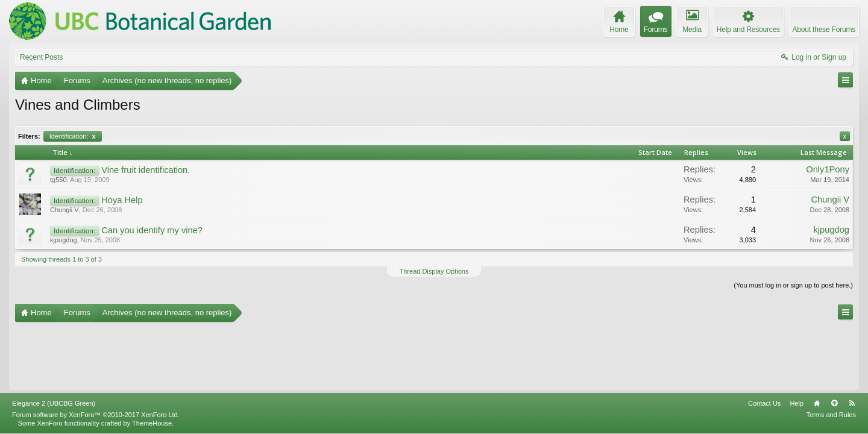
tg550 (58, 180)
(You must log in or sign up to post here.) (793, 285)
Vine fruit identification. (146, 170)
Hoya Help (122, 200)
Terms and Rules (831, 415)
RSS (852, 403)
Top (834, 403)
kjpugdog (64, 240)
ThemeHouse (152, 423)
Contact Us (764, 403)
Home (817, 403)
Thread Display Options (434, 271)
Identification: (73, 136)
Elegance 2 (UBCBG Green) (54, 403)
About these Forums (824, 30)
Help (797, 403)
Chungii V (64, 210)
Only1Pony (828, 169)
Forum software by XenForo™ (96, 415)
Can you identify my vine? (152, 230)
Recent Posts (41, 57)
